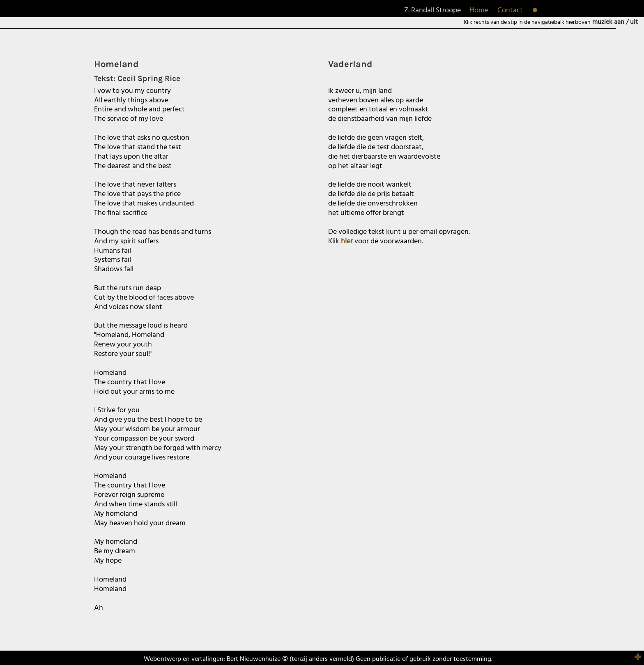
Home (479, 10)
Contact (510, 10)
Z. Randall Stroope (432, 10)
